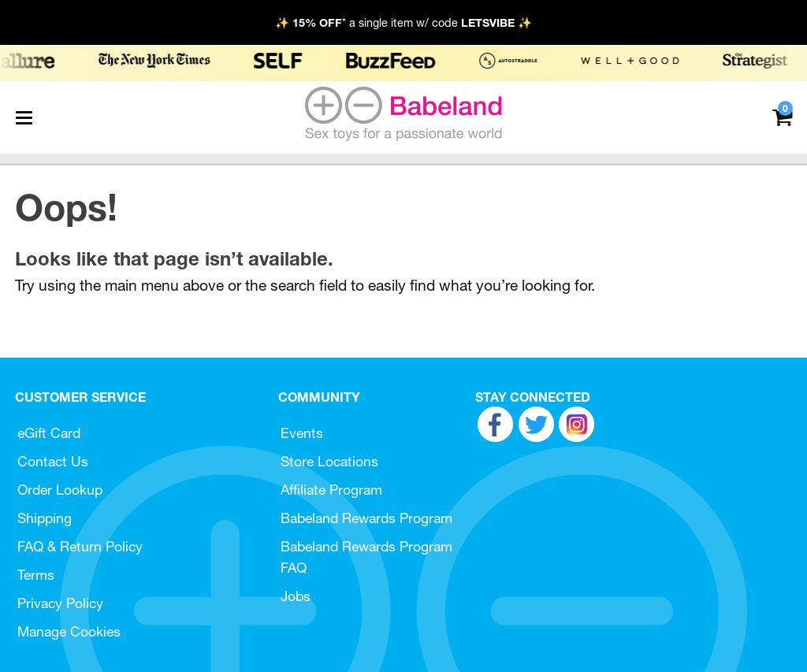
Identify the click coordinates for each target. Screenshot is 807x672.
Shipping (45, 518)
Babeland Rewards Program (366, 518)
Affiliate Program (331, 490)
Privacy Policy (60, 603)
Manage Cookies (69, 631)
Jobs (296, 596)
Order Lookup (60, 490)
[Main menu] (24, 117)
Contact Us (53, 461)
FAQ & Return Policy (80, 546)
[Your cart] (782, 116)
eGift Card (49, 433)
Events (302, 433)
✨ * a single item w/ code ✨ (403, 23)
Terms (36, 575)
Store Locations (329, 461)
